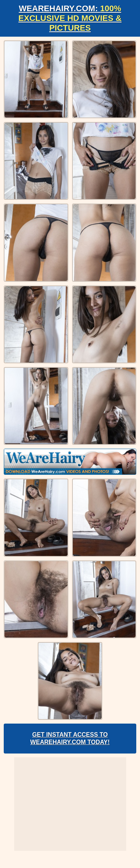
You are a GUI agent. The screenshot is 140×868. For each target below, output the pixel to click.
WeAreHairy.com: (70, 18)
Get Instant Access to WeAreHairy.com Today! (70, 738)
